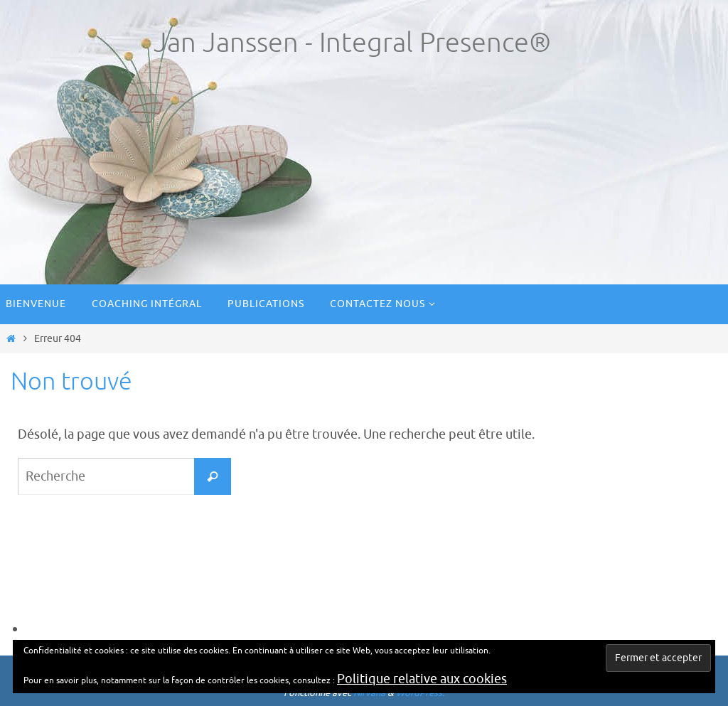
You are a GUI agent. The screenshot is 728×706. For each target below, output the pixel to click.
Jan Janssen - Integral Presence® (352, 43)
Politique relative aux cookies (422, 679)
